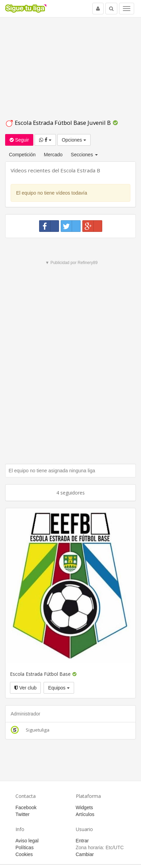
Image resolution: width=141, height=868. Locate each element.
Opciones (74, 140)
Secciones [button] (84, 155)
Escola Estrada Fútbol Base (40, 674)
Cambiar (85, 854)
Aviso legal (27, 841)
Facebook (26, 807)
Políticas (25, 847)
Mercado (53, 155)
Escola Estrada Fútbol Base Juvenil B (59, 123)
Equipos (59, 688)
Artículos (85, 814)
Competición (22, 155)
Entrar (82, 841)
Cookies (24, 854)
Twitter (22, 814)
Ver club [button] (25, 688)
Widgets (85, 807)
